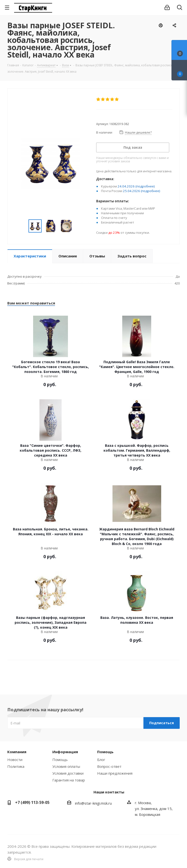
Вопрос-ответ (109, 766)
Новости (15, 760)
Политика (16, 766)
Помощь (60, 760)
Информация (65, 752)
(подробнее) (145, 186)
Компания (17, 752)
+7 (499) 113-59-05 (32, 802)
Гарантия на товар (69, 780)
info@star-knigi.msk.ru (93, 803)
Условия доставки (68, 773)
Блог (101, 760)
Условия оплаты (66, 766)
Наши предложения (115, 773)
